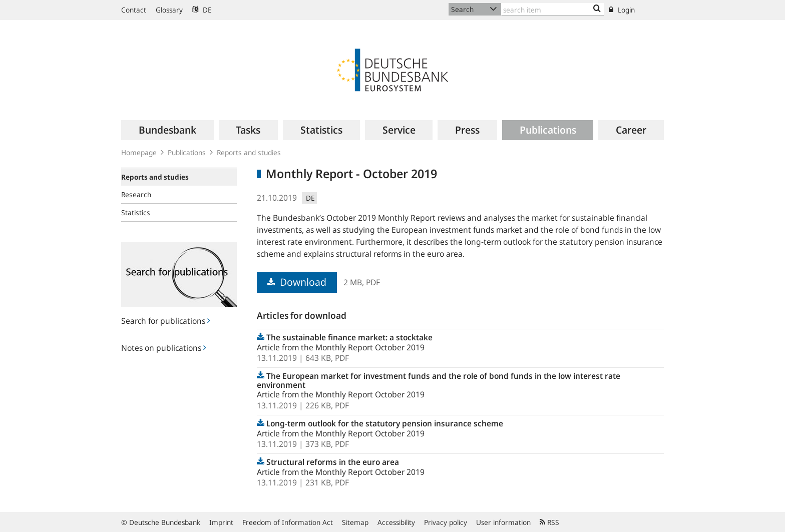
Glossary (169, 10)
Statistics (136, 212)
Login (622, 10)
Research (136, 194)
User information (503, 522)
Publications (187, 152)
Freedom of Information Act (288, 522)
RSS (549, 522)
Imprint (221, 522)
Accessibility (396, 522)
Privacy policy (446, 522)
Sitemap (355, 522)
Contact (134, 10)
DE (202, 10)
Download (297, 282)
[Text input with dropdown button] (553, 9)
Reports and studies (249, 152)
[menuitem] (167, 130)
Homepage (139, 152)
